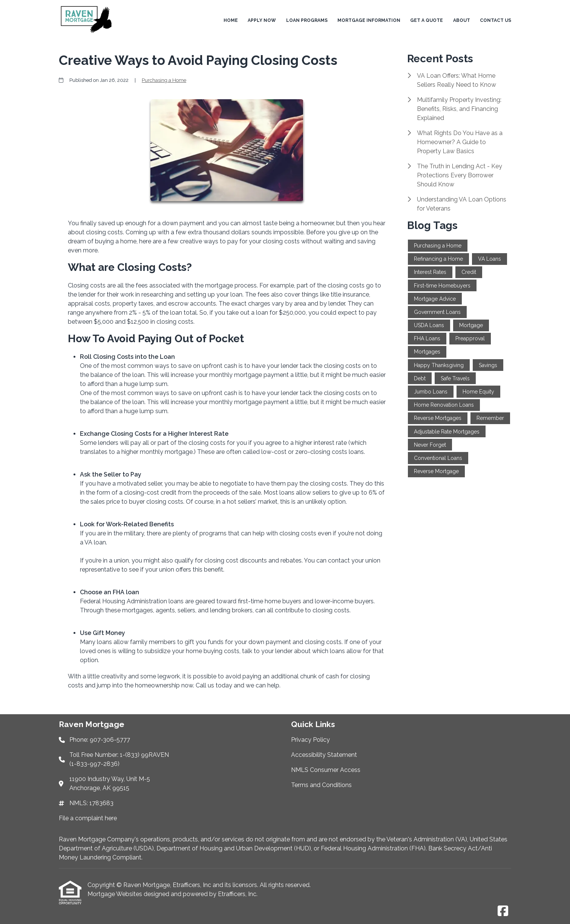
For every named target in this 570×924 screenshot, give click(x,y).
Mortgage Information (369, 20)
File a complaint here (88, 818)
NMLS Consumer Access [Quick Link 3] (326, 770)
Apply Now (262, 20)
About (462, 20)
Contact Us (496, 20)
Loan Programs (307, 20)
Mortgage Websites (116, 894)
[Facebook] (503, 911)
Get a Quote (427, 20)
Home (231, 20)
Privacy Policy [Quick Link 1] (310, 740)
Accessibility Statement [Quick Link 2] (324, 755)
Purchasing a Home (164, 80)
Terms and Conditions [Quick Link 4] (321, 785)
